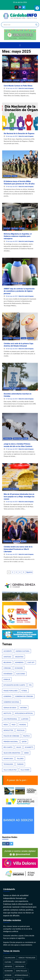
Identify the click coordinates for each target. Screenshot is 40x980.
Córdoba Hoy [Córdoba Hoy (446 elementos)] (20, 962)
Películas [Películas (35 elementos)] (21, 730)
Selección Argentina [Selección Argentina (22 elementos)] (12, 753)
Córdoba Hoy (8, 80)
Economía (7, 228)
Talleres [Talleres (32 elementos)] (20, 758)
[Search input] (19, 25)
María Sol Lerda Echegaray (26, 88)
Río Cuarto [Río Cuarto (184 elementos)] (8, 747)
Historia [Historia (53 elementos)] (23, 708)
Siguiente (29, 572)
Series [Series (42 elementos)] (26, 753)
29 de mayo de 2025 (12, 187)
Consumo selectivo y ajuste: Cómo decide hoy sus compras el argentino (19, 937)
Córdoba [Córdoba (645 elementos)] (7, 668)
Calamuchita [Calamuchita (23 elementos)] (10, 958)
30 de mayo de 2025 (12, 88)
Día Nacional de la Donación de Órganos (19, 134)
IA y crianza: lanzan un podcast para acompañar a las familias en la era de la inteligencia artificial (18, 929)
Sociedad (30, 80)
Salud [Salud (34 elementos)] (19, 747)
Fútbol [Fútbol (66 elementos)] (24, 691)
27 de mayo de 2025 (12, 399)
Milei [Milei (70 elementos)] (14, 725)
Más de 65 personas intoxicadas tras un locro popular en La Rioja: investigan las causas (19, 497)
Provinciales (7, 489)
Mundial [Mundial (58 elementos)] (23, 725)
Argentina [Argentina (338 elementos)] (19, 657)
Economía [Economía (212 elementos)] (9, 971)
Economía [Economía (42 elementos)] (19, 668)
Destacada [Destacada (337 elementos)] (20, 966)
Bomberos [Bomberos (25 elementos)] (19, 662)
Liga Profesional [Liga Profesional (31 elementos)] (10, 719)
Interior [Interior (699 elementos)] (8, 975)
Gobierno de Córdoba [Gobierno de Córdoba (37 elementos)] (24, 696)
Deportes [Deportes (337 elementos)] (8, 966)
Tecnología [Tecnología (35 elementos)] (8, 764)
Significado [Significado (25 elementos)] (8, 758)
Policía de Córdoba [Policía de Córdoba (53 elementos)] (11, 736)
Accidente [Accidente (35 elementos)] (8, 651)
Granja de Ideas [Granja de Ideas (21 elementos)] (10, 708)
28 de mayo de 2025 (12, 296)
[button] (20, 45)
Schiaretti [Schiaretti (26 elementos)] (29, 747)
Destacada (16, 80)
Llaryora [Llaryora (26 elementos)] (25, 719)
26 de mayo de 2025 (12, 502)
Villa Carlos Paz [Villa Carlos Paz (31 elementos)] (10, 770)
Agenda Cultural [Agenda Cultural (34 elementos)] (23, 651)
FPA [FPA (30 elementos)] (30, 685)
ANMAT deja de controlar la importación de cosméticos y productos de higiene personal (19, 291)
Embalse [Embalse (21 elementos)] (7, 679)
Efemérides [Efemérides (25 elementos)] (8, 674)
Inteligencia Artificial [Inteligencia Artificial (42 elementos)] (24, 713)
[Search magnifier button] (36, 25)
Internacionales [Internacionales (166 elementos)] (21, 975)
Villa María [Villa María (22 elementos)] (25, 770)
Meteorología (17, 439)
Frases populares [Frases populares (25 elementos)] (11, 691)
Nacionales (15, 128)
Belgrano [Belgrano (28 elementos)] (7, 662)
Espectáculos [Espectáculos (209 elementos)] (21, 971)
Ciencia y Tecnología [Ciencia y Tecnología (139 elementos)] (27, 958)
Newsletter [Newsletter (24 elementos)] (8, 730)
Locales (24, 80)
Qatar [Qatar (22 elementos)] (24, 742)
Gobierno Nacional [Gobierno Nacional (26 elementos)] (11, 702)
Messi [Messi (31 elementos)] (6, 725)
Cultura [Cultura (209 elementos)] (8, 962)
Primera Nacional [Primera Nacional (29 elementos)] (11, 742)
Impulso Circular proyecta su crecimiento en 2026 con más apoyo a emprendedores (20, 943)
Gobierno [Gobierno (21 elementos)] (7, 696)
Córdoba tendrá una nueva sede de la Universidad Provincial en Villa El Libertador (18, 549)
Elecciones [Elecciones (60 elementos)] (21, 674)
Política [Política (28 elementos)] (26, 736)
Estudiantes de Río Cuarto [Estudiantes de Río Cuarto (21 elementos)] (14, 685)
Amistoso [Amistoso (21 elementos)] (7, 657)
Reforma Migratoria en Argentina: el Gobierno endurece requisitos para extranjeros (18, 236)
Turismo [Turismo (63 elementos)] (20, 764)
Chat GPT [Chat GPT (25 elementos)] (31, 662)
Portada (22, 128)
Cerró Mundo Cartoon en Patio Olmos (18, 86)
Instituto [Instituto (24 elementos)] (7, 713)
